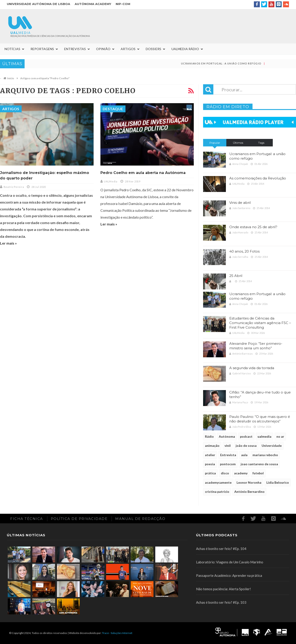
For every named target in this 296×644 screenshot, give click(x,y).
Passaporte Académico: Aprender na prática (229, 575)
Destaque (113, 109)
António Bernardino (249, 492)
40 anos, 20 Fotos (244, 251)
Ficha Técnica (27, 519)
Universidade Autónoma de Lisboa (38, 4)
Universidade (272, 446)
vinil (228, 446)
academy (241, 473)
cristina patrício (217, 492)
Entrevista (228, 455)
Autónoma (227, 436)
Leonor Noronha (249, 482)
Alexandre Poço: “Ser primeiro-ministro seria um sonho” (256, 346)
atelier (210, 455)
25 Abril (236, 276)
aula (244, 455)
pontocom (228, 464)
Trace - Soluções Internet (117, 633)
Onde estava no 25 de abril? (253, 227)
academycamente (218, 482)
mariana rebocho (265, 455)
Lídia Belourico (278, 482)
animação (212, 446)
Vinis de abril (240, 203)
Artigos (11, 109)
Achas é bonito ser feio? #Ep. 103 (221, 602)
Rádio (209, 436)
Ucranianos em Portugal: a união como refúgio (228, 63)
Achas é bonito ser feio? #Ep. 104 (221, 549)
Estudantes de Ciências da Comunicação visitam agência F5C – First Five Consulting (260, 323)
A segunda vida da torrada (252, 368)
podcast (246, 436)
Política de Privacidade (79, 519)
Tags (261, 143)
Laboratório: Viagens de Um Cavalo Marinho (230, 562)
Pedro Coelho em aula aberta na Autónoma (143, 173)
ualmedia (264, 436)
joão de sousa (246, 446)
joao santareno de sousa (259, 464)
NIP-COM (123, 4)
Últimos (238, 143)
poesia (210, 464)
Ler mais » (8, 243)
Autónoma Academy (93, 4)
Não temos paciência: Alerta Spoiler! (223, 589)
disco (225, 473)
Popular (215, 143)
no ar (280, 436)
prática (210, 473)
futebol (258, 473)
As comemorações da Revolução (258, 178)
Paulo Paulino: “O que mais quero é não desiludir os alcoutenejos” (260, 419)
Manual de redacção (140, 519)
